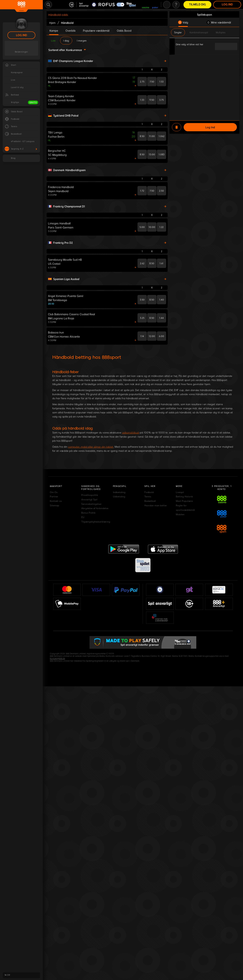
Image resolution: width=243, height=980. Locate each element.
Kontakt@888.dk (57, 659)
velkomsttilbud (131, 433)
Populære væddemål (96, 31)
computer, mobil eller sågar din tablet (91, 447)
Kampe (54, 31)
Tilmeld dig (197, 5)
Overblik (71, 31)
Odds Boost (124, 31)
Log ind (21, 35)
